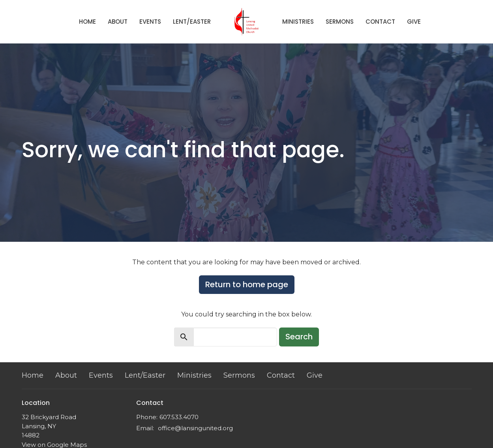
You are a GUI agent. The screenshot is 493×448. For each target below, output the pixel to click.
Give (414, 22)
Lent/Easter (192, 22)
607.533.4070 (179, 417)
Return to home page (247, 284)
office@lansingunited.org (195, 428)
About (118, 22)
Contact (380, 22)
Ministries (298, 22)
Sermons (340, 22)
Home (87, 22)
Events (150, 22)
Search (299, 337)
